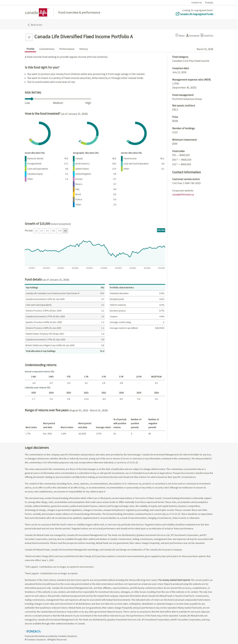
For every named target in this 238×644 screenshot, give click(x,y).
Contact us (197, 2)
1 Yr (36, 231)
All (65, 231)
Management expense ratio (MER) (191, 80)
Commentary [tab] (47, 49)
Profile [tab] (30, 49)
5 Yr (47, 231)
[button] (179, 35)
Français (209, 2)
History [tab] (84, 49)
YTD (60, 231)
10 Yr (53, 231)
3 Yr (42, 231)
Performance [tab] (67, 49)
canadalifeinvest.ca (183, 194)
